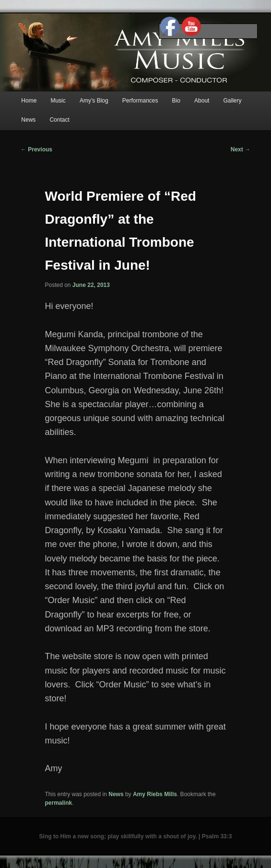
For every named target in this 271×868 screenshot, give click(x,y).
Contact (59, 120)
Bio (176, 101)
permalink (58, 803)
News (28, 120)
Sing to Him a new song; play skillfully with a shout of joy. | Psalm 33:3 (136, 836)
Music (58, 101)
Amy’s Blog (94, 101)
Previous (36, 149)
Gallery (232, 101)
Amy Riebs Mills (155, 794)
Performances (140, 101)
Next (241, 149)
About (202, 101)
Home (29, 101)
